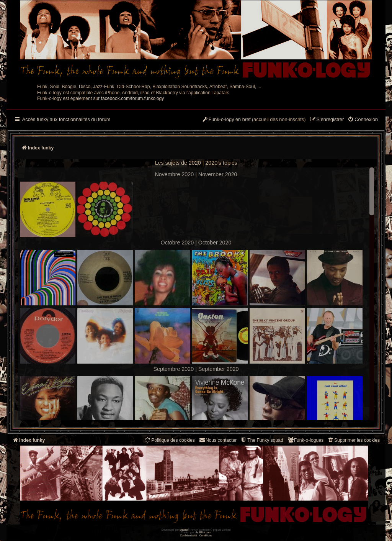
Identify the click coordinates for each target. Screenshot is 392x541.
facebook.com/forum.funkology (133, 98)
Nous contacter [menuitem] (218, 440)
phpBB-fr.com (203, 532)
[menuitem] (363, 120)
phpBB (184, 530)
